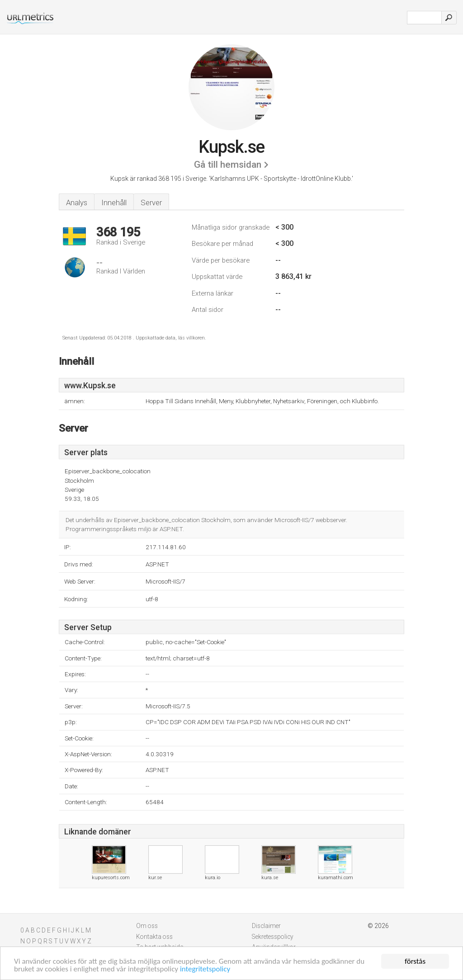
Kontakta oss (154, 937)
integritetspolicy (205, 969)
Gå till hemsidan (228, 165)
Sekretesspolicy (273, 937)
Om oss (147, 926)
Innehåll (114, 203)
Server (151, 203)
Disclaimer (266, 926)
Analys (77, 203)
